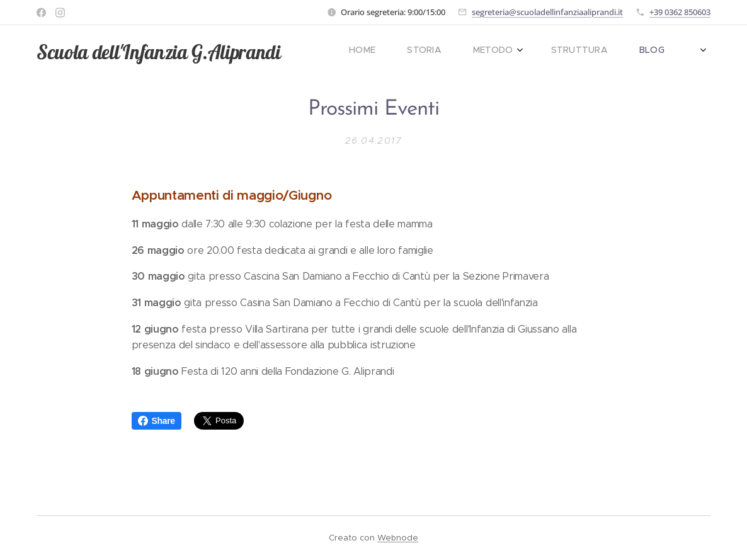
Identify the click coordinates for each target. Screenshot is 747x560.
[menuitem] (522, 51)
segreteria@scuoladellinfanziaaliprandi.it (547, 12)
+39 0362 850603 (680, 12)
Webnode (398, 538)
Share (157, 421)
